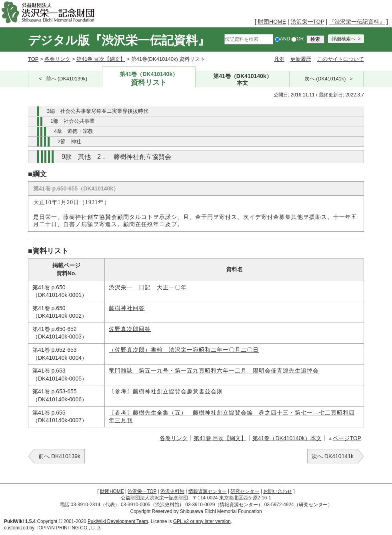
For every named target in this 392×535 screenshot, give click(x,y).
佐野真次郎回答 (130, 329)
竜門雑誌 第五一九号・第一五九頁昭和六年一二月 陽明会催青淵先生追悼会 (214, 371)
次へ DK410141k (333, 456)
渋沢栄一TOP (308, 22)
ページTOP (347, 438)
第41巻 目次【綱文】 (101, 59)
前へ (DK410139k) (67, 79)
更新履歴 (301, 59)
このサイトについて (341, 59)
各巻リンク (57, 59)
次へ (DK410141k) (325, 79)
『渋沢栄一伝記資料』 (357, 22)
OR (297, 39)
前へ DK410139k (59, 456)
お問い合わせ (278, 491)
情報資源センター (208, 491)
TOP (33, 59)
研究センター (245, 491)
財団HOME (272, 22)
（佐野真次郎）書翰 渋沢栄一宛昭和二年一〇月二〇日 (184, 350)
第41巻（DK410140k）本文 (287, 438)
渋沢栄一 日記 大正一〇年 (148, 288)
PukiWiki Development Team (118, 521)
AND (282, 39)
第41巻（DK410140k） (149, 79)
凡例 (279, 59)
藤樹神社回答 (127, 308)
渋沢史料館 (172, 491)
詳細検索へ (344, 39)
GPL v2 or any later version (202, 521)
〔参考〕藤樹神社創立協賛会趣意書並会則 (166, 392)
